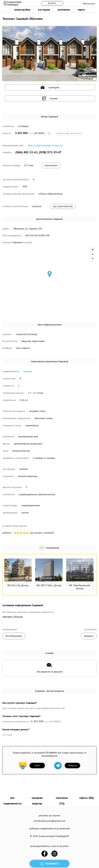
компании (64, 10)
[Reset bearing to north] (93, 259)
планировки (51, 165)
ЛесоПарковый (14, 636)
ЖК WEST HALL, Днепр (49, 585)
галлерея (50, 87)
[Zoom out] (93, 254)
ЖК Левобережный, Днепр (80, 587)
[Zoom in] (93, 250)
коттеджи (44, 10)
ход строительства (63, 206)
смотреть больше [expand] (13, 617)
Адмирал (89, 636)
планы (50, 98)
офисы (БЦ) (87, 798)
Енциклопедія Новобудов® (54, 836)
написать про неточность (69, 133)
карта (81, 10)
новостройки (22, 10)
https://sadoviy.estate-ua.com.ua (45, 145)
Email (37, 765)
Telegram (72, 765)
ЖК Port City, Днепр (18, 585)
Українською (89, 4)
